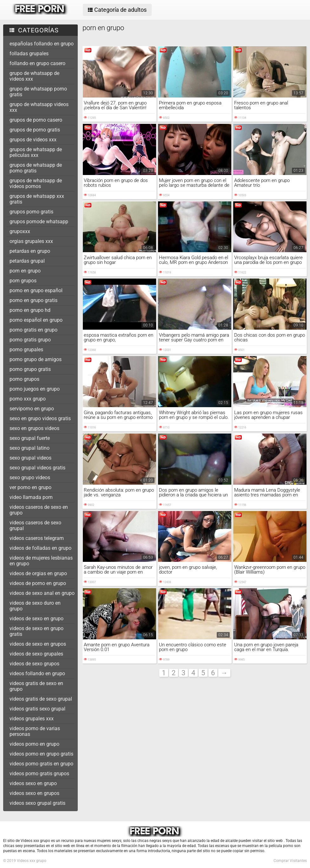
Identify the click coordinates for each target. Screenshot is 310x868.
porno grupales (26, 350)
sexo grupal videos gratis (37, 468)
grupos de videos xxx (33, 140)
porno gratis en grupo (33, 330)
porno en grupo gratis (33, 300)
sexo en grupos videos (34, 428)
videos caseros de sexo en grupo (39, 510)
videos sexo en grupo (33, 783)
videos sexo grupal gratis (37, 803)
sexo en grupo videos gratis (40, 418)
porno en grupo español (36, 290)
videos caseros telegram (37, 538)
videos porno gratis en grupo (41, 764)
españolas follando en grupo (42, 44)
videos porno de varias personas (35, 731)
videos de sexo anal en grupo (42, 593)
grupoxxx (20, 231)
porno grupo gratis (30, 369)
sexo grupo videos (30, 478)
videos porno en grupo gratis (41, 754)
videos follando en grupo (37, 673)
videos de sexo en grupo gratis (36, 631)
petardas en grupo (30, 251)
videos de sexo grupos (34, 664)
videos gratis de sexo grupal (41, 699)
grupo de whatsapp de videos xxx (34, 76)
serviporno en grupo (32, 409)
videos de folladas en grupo (40, 548)
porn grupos (23, 281)
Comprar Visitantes (290, 861)
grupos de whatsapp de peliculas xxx (36, 152)
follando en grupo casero (37, 63)
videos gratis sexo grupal (37, 709)
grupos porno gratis (31, 212)
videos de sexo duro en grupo (35, 606)
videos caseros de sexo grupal (35, 525)
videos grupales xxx (32, 719)
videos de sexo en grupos (38, 644)
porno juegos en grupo (35, 389)
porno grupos (24, 379)
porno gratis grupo (30, 340)
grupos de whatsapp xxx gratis (37, 199)
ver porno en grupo (30, 487)
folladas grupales (29, 54)
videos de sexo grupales (36, 654)
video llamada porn (31, 497)
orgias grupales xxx (31, 241)
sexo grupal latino (30, 448)
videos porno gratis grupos (39, 774)
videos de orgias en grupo (38, 573)
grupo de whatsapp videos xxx (39, 107)
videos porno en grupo (34, 744)
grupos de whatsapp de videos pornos (36, 183)
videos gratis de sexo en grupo (36, 686)
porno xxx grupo (28, 399)
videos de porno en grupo (38, 583)
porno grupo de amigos (36, 359)
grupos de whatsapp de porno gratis (36, 168)
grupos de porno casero (36, 120)
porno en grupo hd (30, 310)
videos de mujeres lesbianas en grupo (41, 561)
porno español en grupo (36, 320)
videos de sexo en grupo (36, 619)
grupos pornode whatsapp (39, 222)
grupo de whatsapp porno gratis (38, 92)
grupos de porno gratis (35, 130)
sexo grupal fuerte (30, 438)
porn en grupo (25, 271)
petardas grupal (27, 261)
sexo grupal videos (30, 458)
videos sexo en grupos (34, 793)
